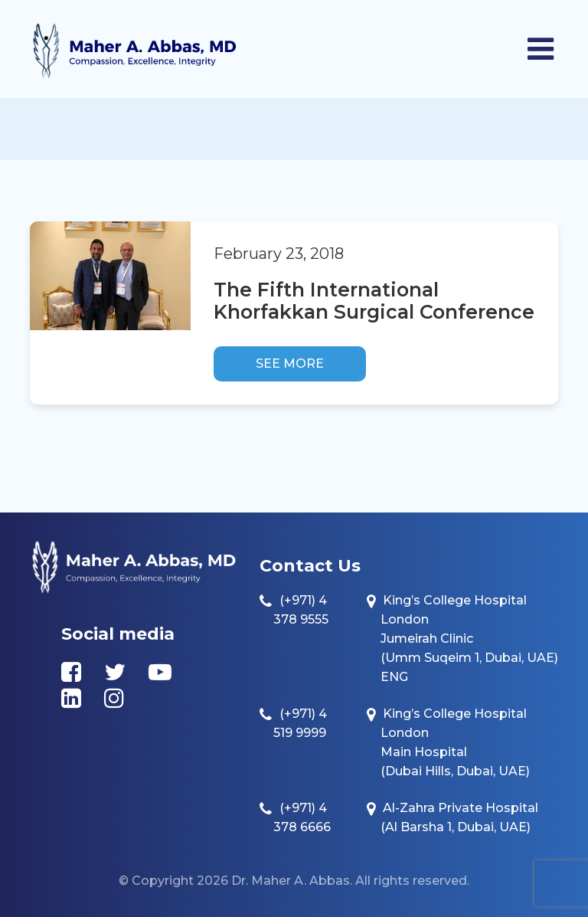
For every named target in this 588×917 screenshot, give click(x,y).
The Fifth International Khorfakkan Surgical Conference (374, 301)
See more (290, 364)
